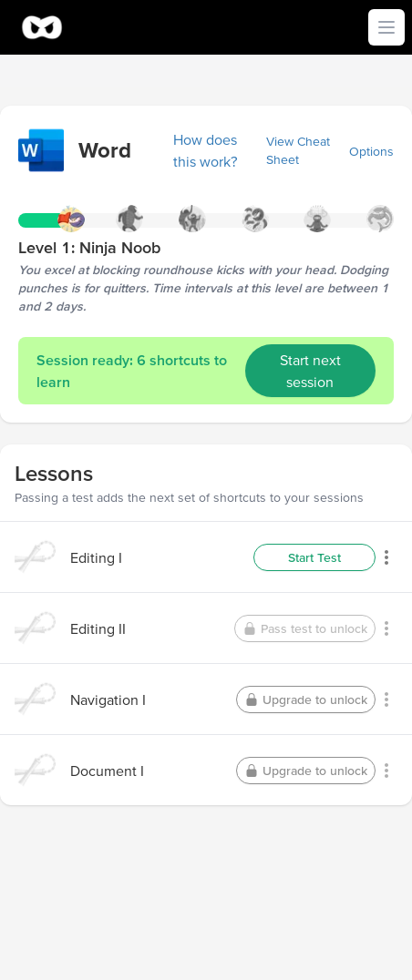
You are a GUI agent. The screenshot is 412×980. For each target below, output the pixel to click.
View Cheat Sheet (298, 150)
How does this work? (206, 150)
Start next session (310, 371)
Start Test (314, 557)
